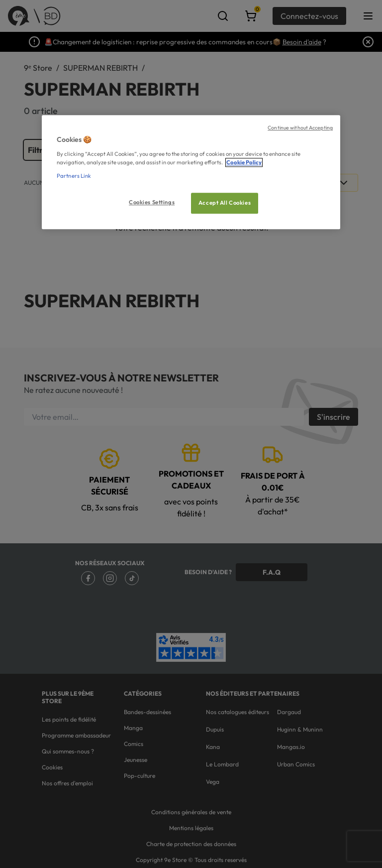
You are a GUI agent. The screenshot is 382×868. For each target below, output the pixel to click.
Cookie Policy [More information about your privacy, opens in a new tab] (244, 162)
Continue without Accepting (300, 128)
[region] (191, 173)
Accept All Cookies (225, 203)
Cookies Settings (152, 202)
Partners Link (74, 176)
